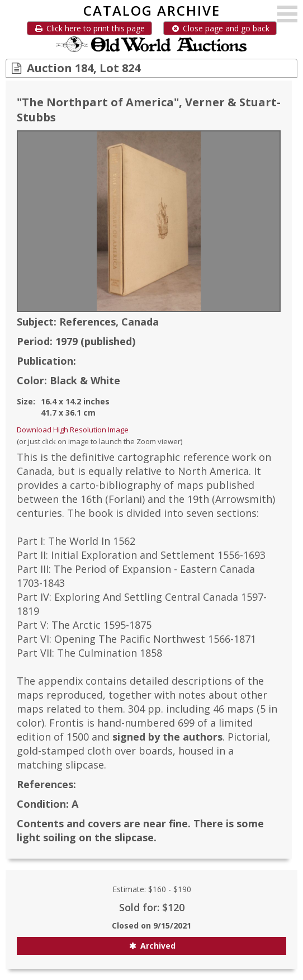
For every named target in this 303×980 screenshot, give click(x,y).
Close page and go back (220, 28)
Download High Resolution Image (73, 430)
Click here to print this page (89, 28)
